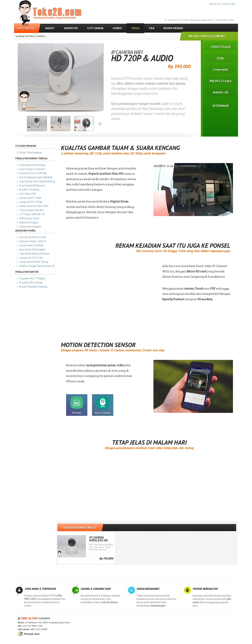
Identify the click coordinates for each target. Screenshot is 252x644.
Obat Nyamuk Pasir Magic (33, 165)
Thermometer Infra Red (32, 210)
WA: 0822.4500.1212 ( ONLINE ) (207, 36)
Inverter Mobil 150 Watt (32, 245)
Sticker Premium (26, 146)
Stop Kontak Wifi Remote (32, 186)
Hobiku (117, 28)
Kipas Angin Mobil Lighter (33, 250)
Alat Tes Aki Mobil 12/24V (33, 237)
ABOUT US (214, 4)
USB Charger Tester (30, 218)
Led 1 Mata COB (28, 194)
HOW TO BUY (229, 4)
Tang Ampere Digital (30, 227)
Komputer (71, 28)
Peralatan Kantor (27, 272)
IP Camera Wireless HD (99, 539)
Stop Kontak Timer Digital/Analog (37, 181)
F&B (152, 28)
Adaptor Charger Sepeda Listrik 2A (37, 266)
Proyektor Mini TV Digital (33, 278)
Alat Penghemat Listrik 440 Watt (36, 177)
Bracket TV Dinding (30, 190)
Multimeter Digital (29, 222)
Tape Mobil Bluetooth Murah (35, 254)
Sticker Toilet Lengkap (31, 153)
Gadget (50, 28)
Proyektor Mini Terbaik (31, 283)
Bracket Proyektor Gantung (34, 287)
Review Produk (173, 28)
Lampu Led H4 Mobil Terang (34, 262)
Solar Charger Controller (32, 169)
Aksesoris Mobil (26, 231)
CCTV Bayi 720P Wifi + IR (32, 214)
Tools (135, 28)
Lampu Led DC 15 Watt (31, 202)
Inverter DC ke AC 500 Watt (33, 173)
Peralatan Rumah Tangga (32, 158)
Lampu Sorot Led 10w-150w (34, 206)
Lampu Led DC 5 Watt (31, 198)
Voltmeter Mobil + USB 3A (33, 241)
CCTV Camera (95, 28)
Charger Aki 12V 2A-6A (31, 258)
